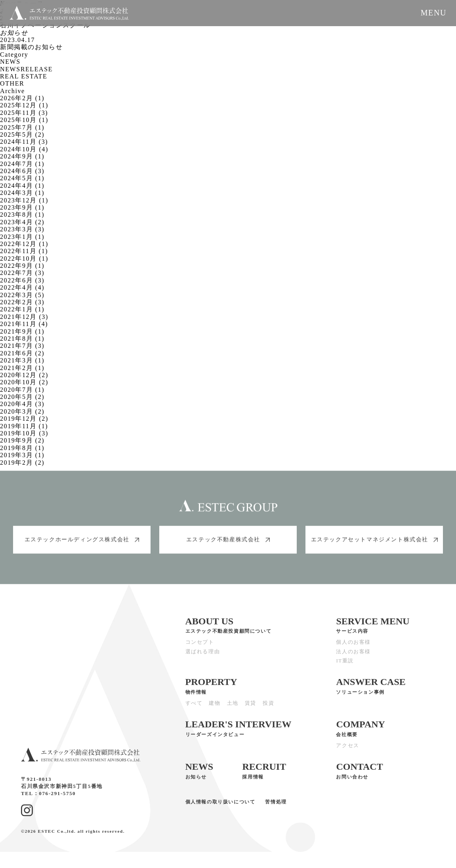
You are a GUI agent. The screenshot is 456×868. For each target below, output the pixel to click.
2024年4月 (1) (22, 186)
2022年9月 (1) (22, 266)
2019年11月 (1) (24, 426)
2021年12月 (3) (24, 317)
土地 (233, 709)
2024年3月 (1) (22, 193)
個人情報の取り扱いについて (220, 808)
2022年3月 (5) (22, 295)
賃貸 (251, 709)
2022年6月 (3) (22, 280)
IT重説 (345, 667)
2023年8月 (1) (22, 215)
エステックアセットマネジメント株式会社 (374, 545)
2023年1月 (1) (22, 237)
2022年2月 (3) (22, 302)
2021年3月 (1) (22, 360)
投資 (268, 709)
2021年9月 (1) (22, 331)
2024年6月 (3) (22, 171)
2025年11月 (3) (24, 113)
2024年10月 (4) (24, 149)
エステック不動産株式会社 (228, 545)
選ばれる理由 (203, 657)
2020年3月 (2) (22, 411)
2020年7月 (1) (22, 390)
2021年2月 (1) (22, 368)
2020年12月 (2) (24, 375)
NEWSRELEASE (26, 69)
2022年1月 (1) (22, 309)
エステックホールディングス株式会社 (82, 545)
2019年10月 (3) (24, 433)
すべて (194, 709)
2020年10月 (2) (24, 382)
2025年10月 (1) (24, 120)
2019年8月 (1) (22, 448)
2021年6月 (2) (22, 353)
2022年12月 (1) (24, 244)
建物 (215, 709)
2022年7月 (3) (22, 273)
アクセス (347, 751)
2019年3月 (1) (22, 455)
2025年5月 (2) (22, 134)
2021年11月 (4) (24, 324)
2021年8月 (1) (22, 339)
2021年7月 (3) (22, 346)
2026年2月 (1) (22, 98)
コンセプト (200, 648)
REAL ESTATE (24, 76)
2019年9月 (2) (22, 440)
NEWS (10, 62)
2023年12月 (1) (24, 200)
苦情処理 (276, 808)
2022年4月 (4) (22, 287)
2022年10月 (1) (24, 258)
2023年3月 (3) (22, 229)
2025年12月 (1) (24, 105)
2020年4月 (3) (22, 404)
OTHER (12, 83)
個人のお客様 (353, 648)
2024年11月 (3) (24, 142)
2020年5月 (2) (22, 397)
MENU (434, 13)
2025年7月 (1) (22, 127)
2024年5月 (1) (22, 178)
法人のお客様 (353, 657)
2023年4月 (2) (22, 222)
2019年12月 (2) (24, 419)
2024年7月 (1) (22, 164)
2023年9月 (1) (22, 207)
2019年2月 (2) (22, 463)
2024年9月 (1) (22, 156)
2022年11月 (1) (24, 251)
